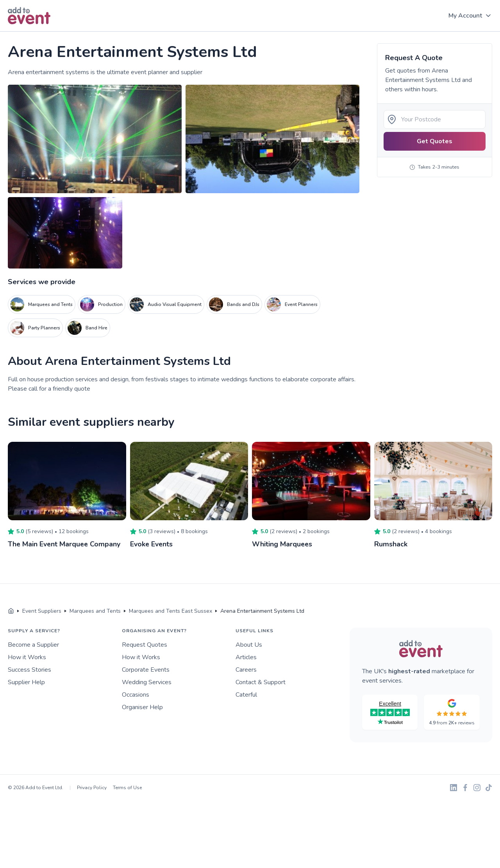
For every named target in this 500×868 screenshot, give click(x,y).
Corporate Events (146, 669)
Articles (246, 657)
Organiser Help (142, 707)
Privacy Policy (92, 787)
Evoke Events (152, 544)
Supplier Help (26, 682)
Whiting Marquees (282, 544)
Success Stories (29, 669)
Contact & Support (261, 682)
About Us (249, 644)
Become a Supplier (33, 644)
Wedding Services (147, 682)
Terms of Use (127, 787)
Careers (246, 669)
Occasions (136, 694)
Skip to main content (28, 32)
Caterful (246, 694)
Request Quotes (145, 644)
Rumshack (391, 544)
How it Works (27, 657)
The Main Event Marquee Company (65, 544)
